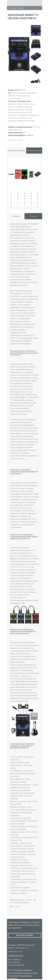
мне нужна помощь (25, 935)
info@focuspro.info (16, 956)
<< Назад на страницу (16, 8)
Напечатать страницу (16, 140)
